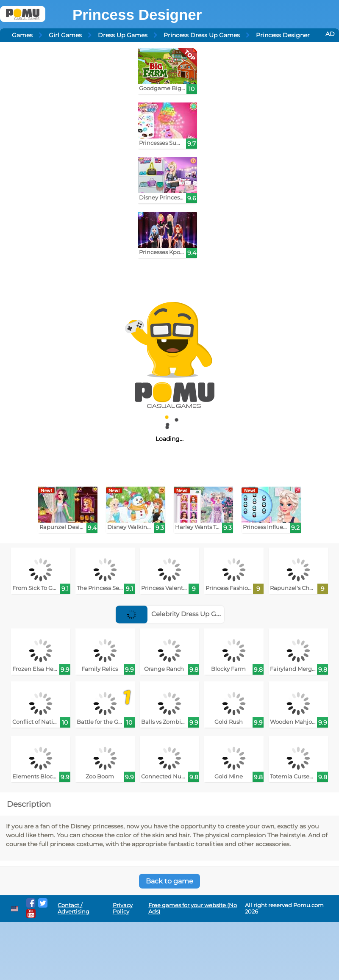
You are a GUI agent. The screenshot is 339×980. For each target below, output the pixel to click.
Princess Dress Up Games (202, 35)
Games (22, 35)
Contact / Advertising (74, 908)
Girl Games (65, 35)
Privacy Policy (123, 908)
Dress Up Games (123, 35)
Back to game (169, 881)
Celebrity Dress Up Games (175, 614)
